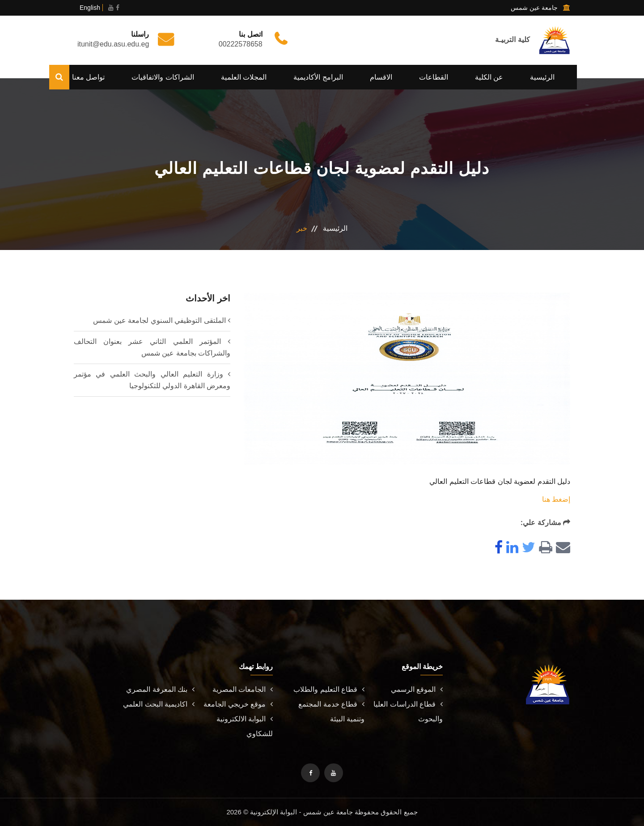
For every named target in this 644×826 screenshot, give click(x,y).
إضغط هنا (556, 499)
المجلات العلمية (244, 77)
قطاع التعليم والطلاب (329, 689)
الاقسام (381, 77)
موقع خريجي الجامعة (238, 704)
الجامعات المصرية (243, 689)
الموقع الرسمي (417, 689)
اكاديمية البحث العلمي (159, 704)
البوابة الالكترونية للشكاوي (245, 726)
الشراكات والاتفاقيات (163, 77)
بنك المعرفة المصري (160, 689)
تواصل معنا (88, 77)
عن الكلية (489, 77)
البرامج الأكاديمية (318, 77)
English (90, 8)
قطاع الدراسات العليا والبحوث (408, 712)
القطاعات (434, 77)
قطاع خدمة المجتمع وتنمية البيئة (331, 712)
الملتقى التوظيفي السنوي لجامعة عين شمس (159, 320)
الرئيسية (542, 77)
